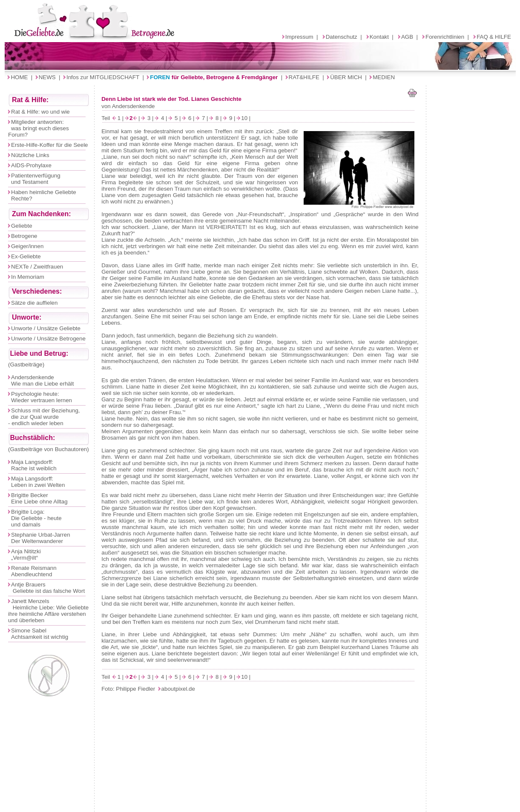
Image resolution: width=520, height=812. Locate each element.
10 (244, 118)
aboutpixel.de (178, 689)
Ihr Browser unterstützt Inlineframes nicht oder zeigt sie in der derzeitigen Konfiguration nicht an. (260, 43)
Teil (106, 118)
